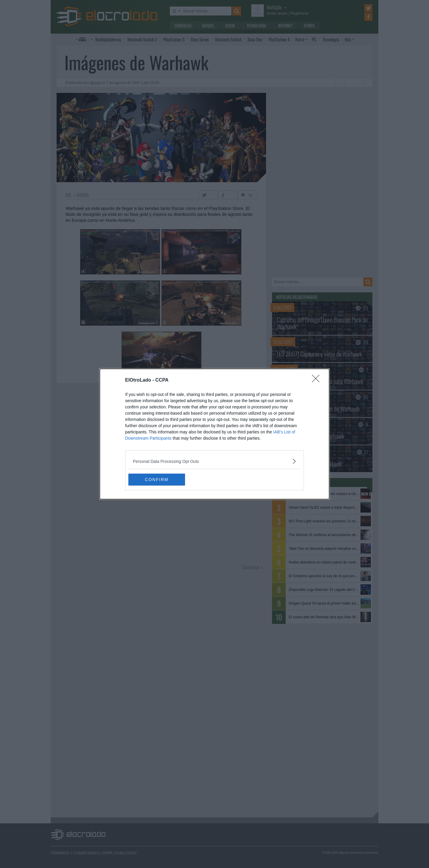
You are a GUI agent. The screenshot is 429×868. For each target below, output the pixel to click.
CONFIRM (157, 480)
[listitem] (214, 461)
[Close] (318, 380)
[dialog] (214, 434)
